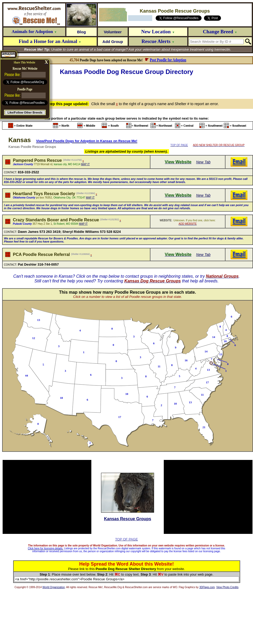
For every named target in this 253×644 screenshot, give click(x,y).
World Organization (54, 587)
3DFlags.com (207, 587)
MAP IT (85, 164)
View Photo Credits (227, 587)
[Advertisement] (128, 86)
